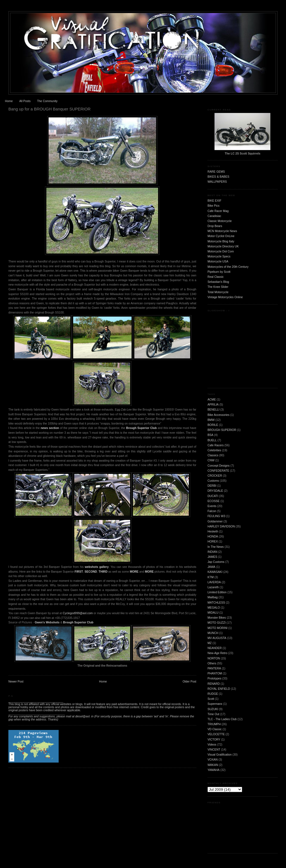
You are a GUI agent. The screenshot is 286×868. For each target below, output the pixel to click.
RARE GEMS (216, 172)
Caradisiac (214, 216)
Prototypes (214, 678)
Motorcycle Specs (219, 256)
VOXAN (213, 760)
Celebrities (214, 450)
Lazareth (213, 587)
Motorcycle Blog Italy (221, 241)
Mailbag (213, 597)
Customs (213, 481)
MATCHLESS (216, 603)
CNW (211, 460)
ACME (212, 400)
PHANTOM (215, 673)
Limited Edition (217, 592)
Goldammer (215, 521)
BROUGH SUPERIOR (222, 430)
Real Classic (216, 277)
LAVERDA (214, 582)
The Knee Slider (218, 287)
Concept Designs (219, 466)
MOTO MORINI (217, 628)
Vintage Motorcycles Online (225, 297)
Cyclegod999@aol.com (78, 613)
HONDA (213, 537)
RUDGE (213, 694)
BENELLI (214, 410)
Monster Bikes (217, 618)
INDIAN (212, 552)
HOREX (213, 542)
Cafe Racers (216, 445)
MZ (210, 643)
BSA (210, 435)
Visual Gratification (220, 755)
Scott (211, 699)
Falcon (212, 511)
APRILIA (213, 405)
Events (212, 506)
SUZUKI (213, 709)
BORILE (213, 425)
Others (212, 663)
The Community (47, 101)
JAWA (211, 567)
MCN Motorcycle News (222, 231)
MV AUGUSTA (217, 638)
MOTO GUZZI (217, 623)
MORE (149, 572)
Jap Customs (216, 562)
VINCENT (214, 750)
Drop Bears (215, 226)
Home (9, 101)
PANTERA (214, 668)
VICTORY (214, 740)
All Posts (25, 101)
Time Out (213, 714)
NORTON (214, 658)
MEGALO (214, 608)
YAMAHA (214, 770)
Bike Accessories (219, 415)
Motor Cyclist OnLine (221, 236)
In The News (216, 547)
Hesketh (213, 531)
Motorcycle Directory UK (223, 246)
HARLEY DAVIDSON (221, 526)
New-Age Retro (217, 653)
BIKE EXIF (214, 201)
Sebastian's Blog (218, 282)
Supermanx (215, 704)
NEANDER (215, 648)
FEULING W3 (216, 516)
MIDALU (213, 613)
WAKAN (213, 765)
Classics (213, 455)
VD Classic (215, 729)
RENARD (214, 684)
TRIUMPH (214, 724)
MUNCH (213, 633)
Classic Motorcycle (220, 221)
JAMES (212, 557)
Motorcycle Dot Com (221, 251)
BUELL (212, 440)
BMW (211, 420)
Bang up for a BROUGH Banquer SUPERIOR (49, 109)
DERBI (212, 486)
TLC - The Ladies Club (222, 719)
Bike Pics (214, 206)
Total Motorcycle (218, 292)
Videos (212, 745)
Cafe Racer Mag (218, 211)
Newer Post (16, 682)
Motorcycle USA (218, 261)
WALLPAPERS (217, 182)
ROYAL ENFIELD (219, 689)
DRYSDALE (215, 491)
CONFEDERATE (218, 471)
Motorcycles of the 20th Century (228, 267)
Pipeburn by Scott (219, 272)
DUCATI (213, 496)
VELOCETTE (216, 734)
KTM (211, 577)
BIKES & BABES (218, 177)
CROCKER (215, 476)
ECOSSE (214, 501)
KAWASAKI (215, 572)
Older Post (190, 682)
